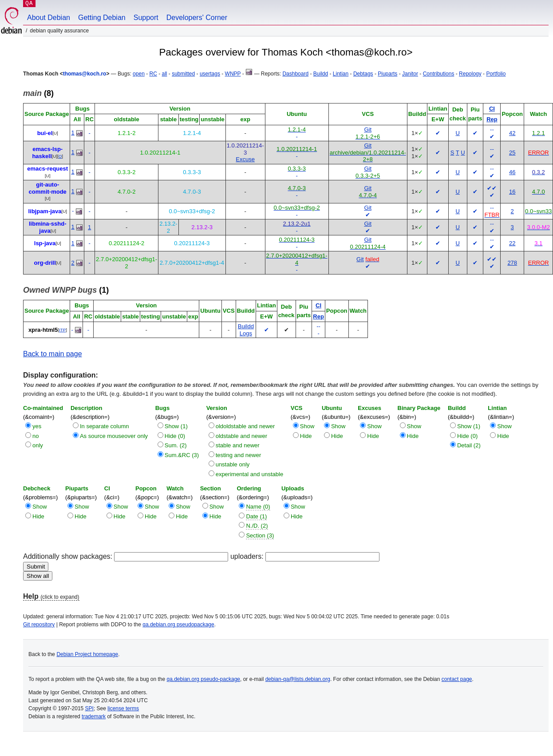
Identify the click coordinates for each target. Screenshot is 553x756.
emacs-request (47, 169)
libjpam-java (45, 211)
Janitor (410, 74)
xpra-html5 (43, 330)
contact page (457, 679)
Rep (492, 119)
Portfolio (496, 74)
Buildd (321, 74)
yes (37, 426)
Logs (246, 333)
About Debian (49, 18)
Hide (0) (175, 436)
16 (512, 192)
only (38, 445)
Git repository (39, 625)
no (36, 436)
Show (307, 426)
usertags (210, 74)
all (165, 74)
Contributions (439, 74)
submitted (183, 74)
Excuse (245, 159)
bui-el (45, 133)
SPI (89, 708)
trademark (94, 716)
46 (512, 172)
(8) (38, 93)
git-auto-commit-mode (48, 188)
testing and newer (239, 455)
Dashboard (295, 74)
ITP (62, 330)
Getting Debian (102, 18)
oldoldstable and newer (245, 426)
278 (512, 263)
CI (492, 109)
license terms (123, 708)
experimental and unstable (250, 474)
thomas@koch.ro (85, 74)
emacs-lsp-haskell (47, 153)
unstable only (233, 464)
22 (512, 243)
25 (512, 153)
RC (153, 74)
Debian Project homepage (87, 654)
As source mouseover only (114, 436)
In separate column (105, 426)
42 (512, 133)
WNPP (233, 74)
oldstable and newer (241, 436)
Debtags (363, 74)
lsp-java (45, 243)
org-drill (45, 263)
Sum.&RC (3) (182, 455)
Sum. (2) (176, 445)
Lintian (341, 74)
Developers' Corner (197, 18)
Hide (306, 436)
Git (368, 129)
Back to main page (53, 354)
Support (146, 18)
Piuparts (387, 74)
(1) (66, 290)
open (139, 74)
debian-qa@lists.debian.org (298, 679)
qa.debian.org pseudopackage (178, 625)
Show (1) (176, 426)
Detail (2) (469, 445)
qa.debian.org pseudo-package (203, 679)
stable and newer (238, 445)
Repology (470, 74)
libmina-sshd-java (48, 227)
